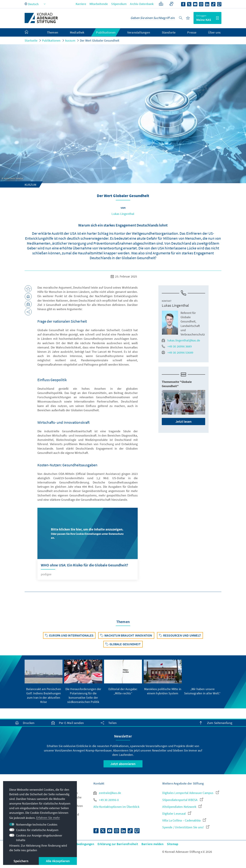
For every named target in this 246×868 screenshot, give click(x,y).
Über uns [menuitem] (214, 32)
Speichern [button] (21, 861)
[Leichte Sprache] (161, 4)
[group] (44, 682)
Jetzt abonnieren (123, 764)
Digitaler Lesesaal (177, 814)
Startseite (31, 40)
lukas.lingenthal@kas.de (181, 340)
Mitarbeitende (99, 4)
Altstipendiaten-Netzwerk (182, 807)
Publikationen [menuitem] (106, 32)
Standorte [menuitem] (169, 32)
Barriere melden (152, 844)
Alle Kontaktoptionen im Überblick (116, 807)
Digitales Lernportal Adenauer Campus (191, 793)
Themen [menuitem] (53, 32)
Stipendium (119, 4)
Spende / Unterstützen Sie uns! (186, 827)
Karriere (81, 4)
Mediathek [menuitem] (77, 32)
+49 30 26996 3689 (177, 346)
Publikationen (51, 40)
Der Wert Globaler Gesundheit (100, 40)
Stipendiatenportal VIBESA (183, 800)
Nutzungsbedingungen (79, 844)
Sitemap (173, 844)
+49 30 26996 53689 (177, 352)
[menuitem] (30, 33)
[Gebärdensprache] (171, 4)
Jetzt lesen (183, 421)
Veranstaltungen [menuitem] (139, 32)
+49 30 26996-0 (106, 800)
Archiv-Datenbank (142, 4)
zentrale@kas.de (107, 793)
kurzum (70, 40)
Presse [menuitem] (192, 32)
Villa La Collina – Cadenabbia (184, 820)
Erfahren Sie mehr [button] (48, 818)
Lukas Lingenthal (123, 214)
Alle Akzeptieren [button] (58, 861)
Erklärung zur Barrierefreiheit (118, 844)
